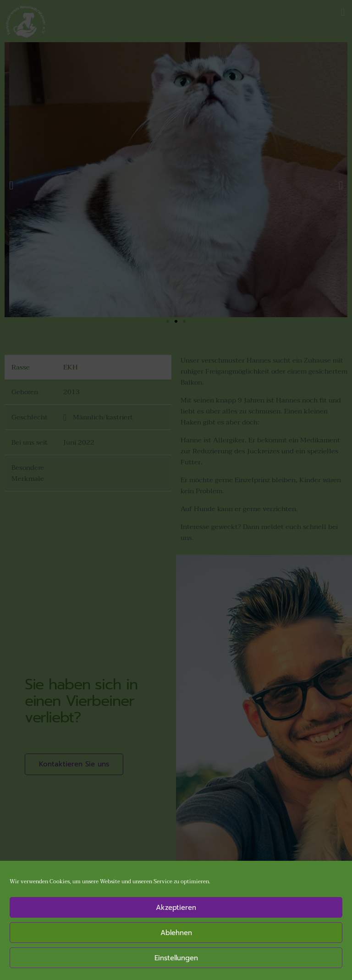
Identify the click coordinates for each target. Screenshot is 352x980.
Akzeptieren (176, 908)
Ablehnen (176, 933)
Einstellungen (176, 958)
